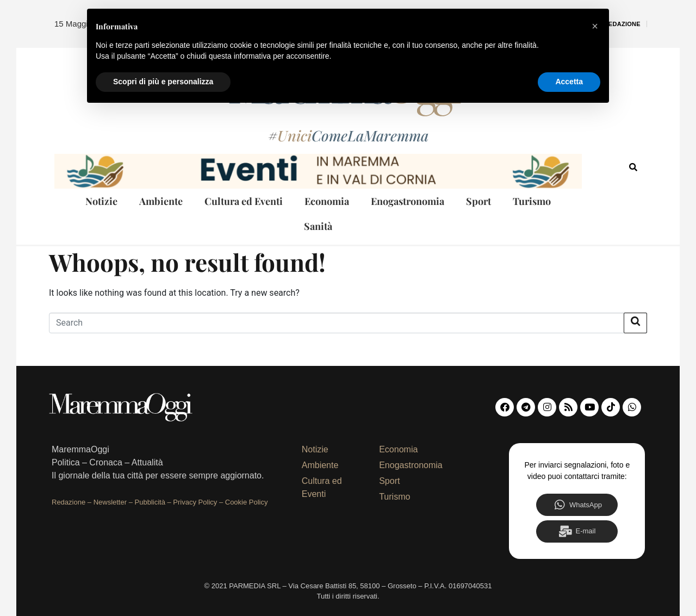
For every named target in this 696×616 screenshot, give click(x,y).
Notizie (101, 201)
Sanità (318, 226)
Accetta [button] (569, 82)
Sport (478, 201)
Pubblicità (150, 502)
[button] (595, 26)
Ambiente (161, 201)
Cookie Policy (247, 502)
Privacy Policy (195, 502)
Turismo (532, 201)
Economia (327, 201)
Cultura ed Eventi (244, 201)
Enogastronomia (408, 201)
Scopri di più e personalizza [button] (163, 82)
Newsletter (110, 502)
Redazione (622, 24)
